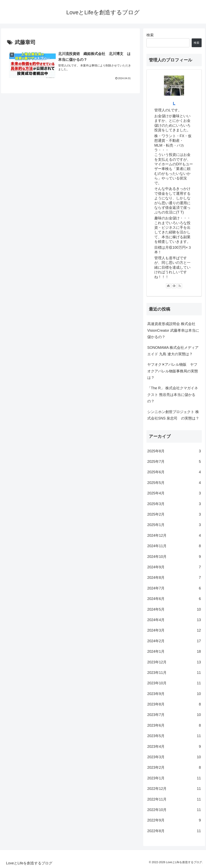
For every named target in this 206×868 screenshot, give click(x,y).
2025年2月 (174, 514)
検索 (150, 35)
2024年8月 (174, 578)
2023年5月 (174, 736)
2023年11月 (174, 673)
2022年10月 (174, 810)
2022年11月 (174, 799)
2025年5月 (174, 483)
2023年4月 (174, 747)
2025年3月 (174, 504)
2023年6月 (174, 725)
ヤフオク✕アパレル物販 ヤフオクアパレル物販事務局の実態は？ (173, 371)
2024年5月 (174, 609)
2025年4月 (174, 493)
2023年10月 (174, 683)
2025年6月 (174, 472)
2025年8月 (174, 451)
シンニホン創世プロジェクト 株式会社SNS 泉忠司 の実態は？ (173, 415)
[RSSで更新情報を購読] (180, 286)
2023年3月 (174, 757)
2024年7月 (174, 588)
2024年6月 (174, 599)
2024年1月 (174, 652)
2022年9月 (174, 820)
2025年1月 (174, 525)
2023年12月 (174, 662)
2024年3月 (174, 630)
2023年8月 (174, 704)
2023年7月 (174, 715)
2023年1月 (174, 778)
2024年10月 (174, 557)
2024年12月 (174, 536)
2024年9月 (174, 567)
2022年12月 (174, 789)
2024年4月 (174, 620)
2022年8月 (174, 831)
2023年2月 (174, 768)
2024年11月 (174, 546)
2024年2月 (174, 641)
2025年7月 (174, 462)
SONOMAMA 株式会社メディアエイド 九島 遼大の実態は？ (173, 351)
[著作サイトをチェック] (168, 286)
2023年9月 (174, 694)
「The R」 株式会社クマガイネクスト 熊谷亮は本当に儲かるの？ (173, 395)
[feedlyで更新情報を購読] (174, 286)
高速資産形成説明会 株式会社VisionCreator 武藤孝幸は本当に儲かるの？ (173, 330)
